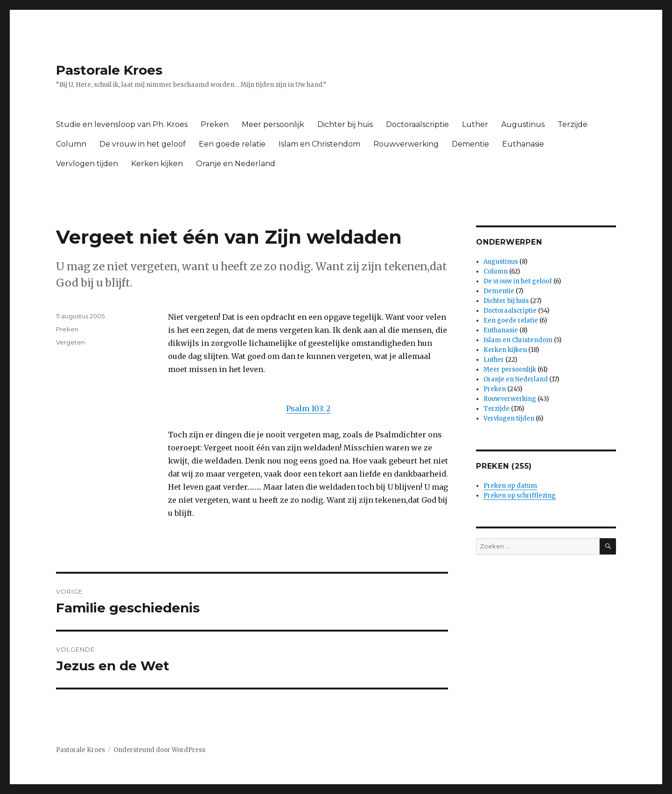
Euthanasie (523, 144)
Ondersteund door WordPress (159, 750)
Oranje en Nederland (236, 164)
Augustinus (523, 124)
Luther (475, 124)
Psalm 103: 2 (308, 408)
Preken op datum (510, 486)
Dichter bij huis (345, 124)
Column (71, 144)
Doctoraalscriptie (417, 124)
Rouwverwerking (406, 144)
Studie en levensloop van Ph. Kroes (122, 124)
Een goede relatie (232, 144)
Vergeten (70, 342)
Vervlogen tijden (87, 164)
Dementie (470, 144)
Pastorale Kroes (109, 70)
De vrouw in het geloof (143, 144)
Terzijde (573, 124)
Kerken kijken (157, 164)
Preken (215, 124)
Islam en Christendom (319, 144)
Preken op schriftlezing (520, 495)
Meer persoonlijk (273, 124)
